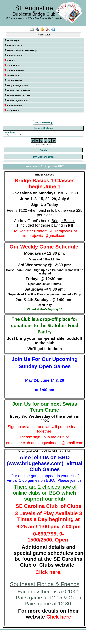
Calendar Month (14, 55)
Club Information (14, 70)
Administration (13, 105)
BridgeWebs (12, 110)
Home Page (11, 40)
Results (9, 60)
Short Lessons (13, 80)
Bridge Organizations (16, 100)
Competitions (12, 65)
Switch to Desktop (43, 122)
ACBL (43, 150)
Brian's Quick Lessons (17, 90)
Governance (12, 75)
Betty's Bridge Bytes (16, 85)
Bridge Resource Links (17, 95)
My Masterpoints (43, 157)
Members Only (13, 45)
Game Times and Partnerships (21, 50)
